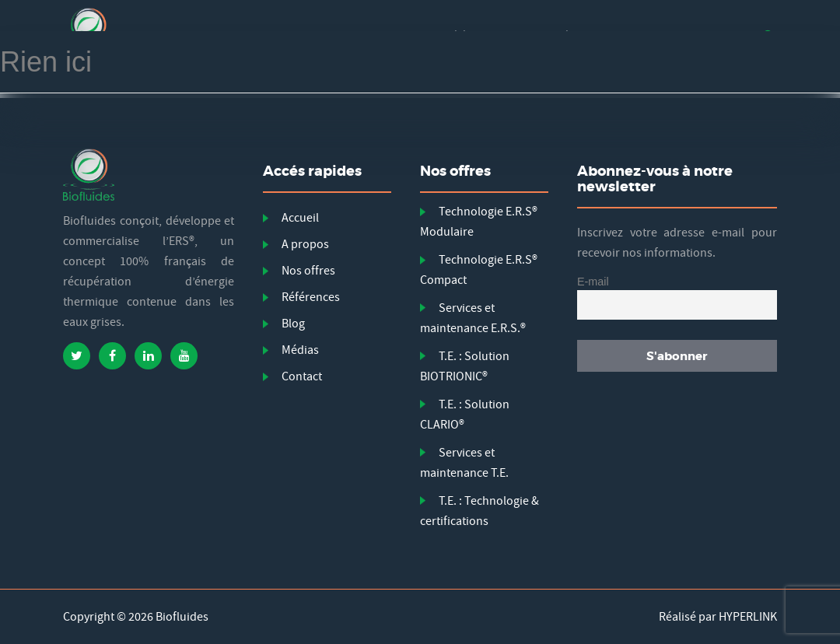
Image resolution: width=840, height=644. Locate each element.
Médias (300, 350)
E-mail (593, 282)
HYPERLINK (748, 617)
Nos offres (308, 271)
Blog (293, 324)
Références (311, 297)
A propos (305, 244)
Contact (302, 376)
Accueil (300, 218)
